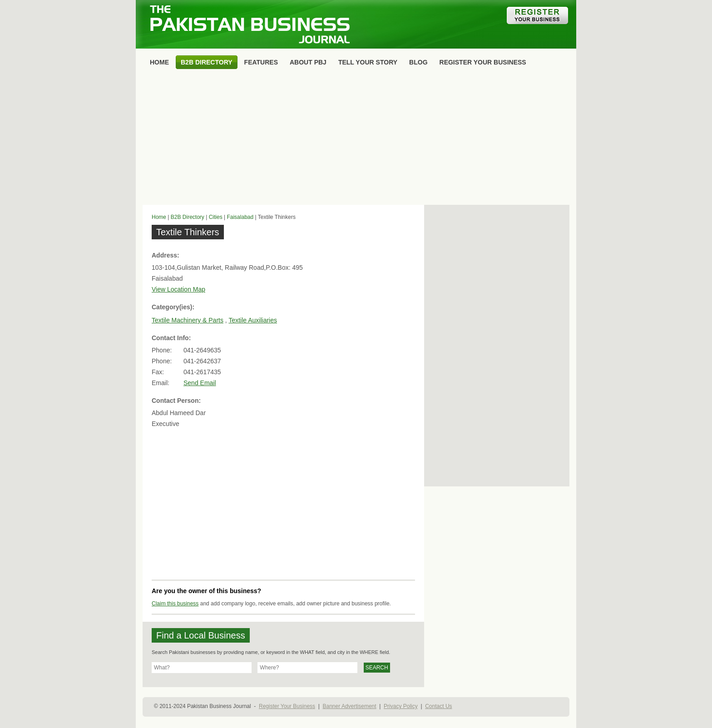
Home (159, 217)
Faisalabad (240, 217)
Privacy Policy (401, 706)
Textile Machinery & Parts (188, 320)
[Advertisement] (356, 139)
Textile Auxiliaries (253, 320)
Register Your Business (287, 706)
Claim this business (175, 604)
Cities (216, 217)
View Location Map (178, 289)
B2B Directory (188, 217)
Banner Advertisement (350, 706)
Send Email (200, 383)
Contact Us (438, 706)
